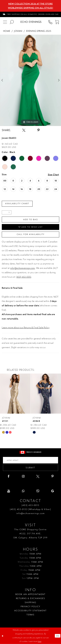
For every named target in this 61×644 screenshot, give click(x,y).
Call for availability (31, 234)
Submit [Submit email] (30, 468)
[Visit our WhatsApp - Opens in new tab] (23, 491)
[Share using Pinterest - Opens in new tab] (38, 130)
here (40, 641)
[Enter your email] (30, 460)
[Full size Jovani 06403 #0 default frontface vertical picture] (30, 80)
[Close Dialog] (3, 636)
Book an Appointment (30, 594)
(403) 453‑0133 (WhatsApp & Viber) (30, 509)
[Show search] (12, 22)
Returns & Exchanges (30, 598)
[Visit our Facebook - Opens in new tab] (9, 476)
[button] (57, 22)
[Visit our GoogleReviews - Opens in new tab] (52, 491)
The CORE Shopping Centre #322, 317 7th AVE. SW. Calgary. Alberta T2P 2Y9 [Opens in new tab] (30, 534)
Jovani (18, 31)
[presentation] (37, 394)
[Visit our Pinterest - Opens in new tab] (52, 476)
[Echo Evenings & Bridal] (31, 22)
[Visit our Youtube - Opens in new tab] (9, 491)
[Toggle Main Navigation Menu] (5, 22)
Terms (30, 615)
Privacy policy (30, 606)
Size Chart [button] (53, 175)
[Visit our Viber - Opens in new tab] (38, 491)
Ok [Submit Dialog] (58, 636)
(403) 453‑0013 (30, 505)
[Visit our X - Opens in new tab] (38, 476)
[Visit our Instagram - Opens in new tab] (23, 476)
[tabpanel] (30, 80)
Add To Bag (31, 219)
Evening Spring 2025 (39, 31)
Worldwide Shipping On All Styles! (31, 8)
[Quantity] (7, 212)
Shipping (30, 602)
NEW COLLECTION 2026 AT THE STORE (30, 4)
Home (7, 31)
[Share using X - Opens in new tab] (24, 130)
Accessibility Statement (30, 611)
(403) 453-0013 (24, 277)
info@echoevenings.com (23, 268)
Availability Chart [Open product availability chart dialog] (17, 204)
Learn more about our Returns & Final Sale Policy (26, 327)
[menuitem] (31, 14)
